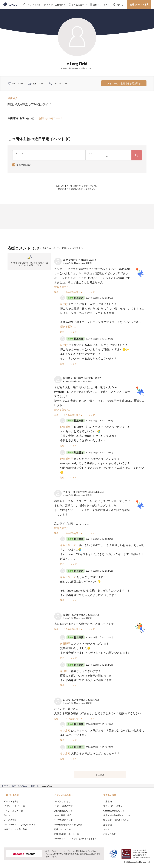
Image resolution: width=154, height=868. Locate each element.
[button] (4, 857)
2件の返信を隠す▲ (73, 292)
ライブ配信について (63, 820)
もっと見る (100, 775)
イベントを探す (11, 801)
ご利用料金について (63, 811)
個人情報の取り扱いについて (117, 815)
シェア (92, 292)
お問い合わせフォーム (51, 118)
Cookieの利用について (114, 811)
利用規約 (108, 801)
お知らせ (108, 829)
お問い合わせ (110, 834)
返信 (56, 292)
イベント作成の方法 (63, 806)
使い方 (7, 815)
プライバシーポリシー (114, 806)
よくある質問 (10, 820)
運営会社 (108, 825)
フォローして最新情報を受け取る (124, 83)
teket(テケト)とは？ (63, 801)
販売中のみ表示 (24, 165)
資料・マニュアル (62, 829)
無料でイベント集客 (139, 4)
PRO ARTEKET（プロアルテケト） (21, 825)
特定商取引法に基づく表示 (116, 820)
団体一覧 (35, 786)
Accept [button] (144, 853)
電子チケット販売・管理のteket (14, 786)
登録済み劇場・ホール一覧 (66, 834)
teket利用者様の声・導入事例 (68, 825)
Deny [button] (128, 853)
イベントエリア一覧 (13, 811)
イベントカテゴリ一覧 (14, 806)
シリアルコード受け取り (15, 829)
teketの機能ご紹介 (63, 815)
